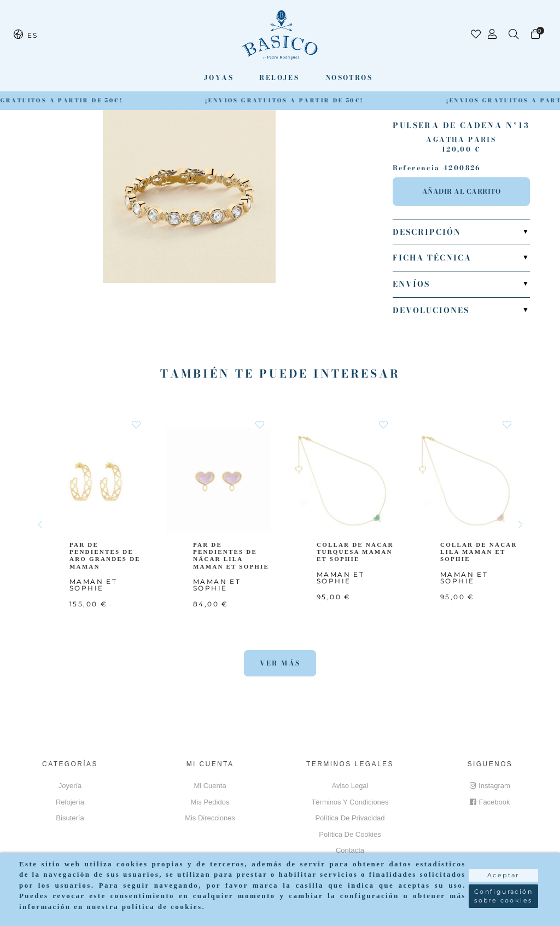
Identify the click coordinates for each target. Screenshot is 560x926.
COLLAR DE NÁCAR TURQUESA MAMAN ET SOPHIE (355, 552)
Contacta (350, 850)
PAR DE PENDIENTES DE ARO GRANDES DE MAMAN (106, 555)
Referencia (416, 168)
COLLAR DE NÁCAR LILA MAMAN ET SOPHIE (479, 552)
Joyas (219, 77)
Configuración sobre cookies (503, 896)
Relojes (279, 77)
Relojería (70, 802)
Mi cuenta (210, 786)
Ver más (280, 663)
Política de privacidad (350, 818)
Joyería (70, 786)
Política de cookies (350, 834)
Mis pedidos (210, 802)
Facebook (490, 802)
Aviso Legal (350, 786)
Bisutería (70, 818)
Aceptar (503, 875)
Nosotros (349, 77)
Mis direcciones (210, 818)
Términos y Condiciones (350, 802)
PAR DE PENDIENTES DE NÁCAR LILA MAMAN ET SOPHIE (232, 555)
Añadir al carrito (462, 191)
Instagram (490, 786)
